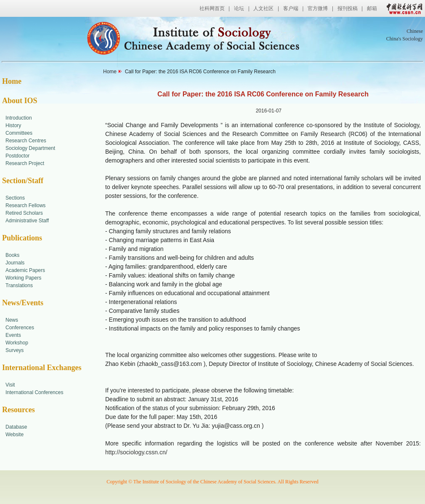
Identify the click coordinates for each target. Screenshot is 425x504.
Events (13, 335)
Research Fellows (25, 205)
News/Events (23, 303)
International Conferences (34, 392)
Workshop (17, 343)
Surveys (15, 350)
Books (12, 255)
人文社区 (263, 8)
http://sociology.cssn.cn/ (136, 452)
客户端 (291, 8)
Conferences (20, 328)
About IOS (20, 101)
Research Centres (26, 141)
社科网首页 (212, 8)
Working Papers (23, 278)
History (13, 125)
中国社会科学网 (403, 8)
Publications (22, 238)
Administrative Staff (27, 221)
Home (12, 81)
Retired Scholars (24, 213)
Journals (15, 263)
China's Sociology (405, 39)
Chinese (415, 31)
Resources (19, 410)
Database (16, 427)
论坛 (239, 8)
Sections (15, 198)
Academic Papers (25, 270)
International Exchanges (42, 368)
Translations (19, 285)
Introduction (19, 118)
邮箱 (372, 8)
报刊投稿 (348, 8)
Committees (19, 133)
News (12, 320)
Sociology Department (30, 148)
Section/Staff (23, 181)
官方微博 (318, 8)
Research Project (25, 163)
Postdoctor (17, 156)
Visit (10, 385)
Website (15, 435)
